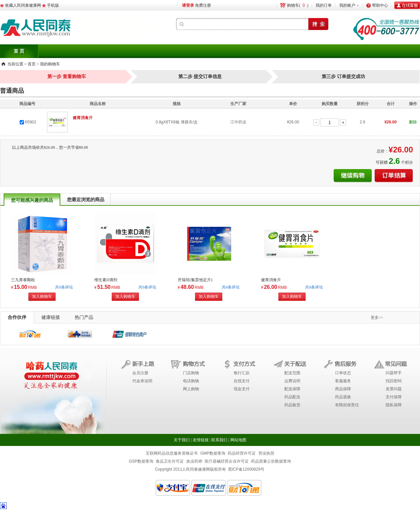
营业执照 (266, 453)
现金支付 (242, 389)
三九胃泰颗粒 (23, 280)
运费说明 (292, 381)
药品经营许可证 (242, 453)
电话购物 (191, 381)
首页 (32, 64)
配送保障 (292, 389)
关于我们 (182, 440)
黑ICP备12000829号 (246, 469)
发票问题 (394, 389)
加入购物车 (42, 297)
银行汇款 (242, 373)
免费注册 (203, 5)
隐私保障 (394, 405)
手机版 (53, 5)
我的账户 (347, 5)
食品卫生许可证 (170, 461)
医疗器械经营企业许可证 (227, 461)
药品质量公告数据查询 (271, 461)
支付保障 (394, 397)
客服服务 (343, 381)
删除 (413, 122)
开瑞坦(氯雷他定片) (195, 280)
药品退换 (343, 397)
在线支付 (242, 381)
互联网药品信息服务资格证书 (172, 453)
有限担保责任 (347, 405)
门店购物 (191, 373)
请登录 (188, 5)
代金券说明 (142, 381)
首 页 (19, 51)
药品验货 (292, 405)
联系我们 (219, 440)
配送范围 (292, 373)
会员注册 (140, 373)
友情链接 (201, 440)
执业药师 (194, 461)
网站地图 (238, 440)
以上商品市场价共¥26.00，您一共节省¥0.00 (50, 147)
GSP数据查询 (141, 461)
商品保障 (343, 389)
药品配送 (292, 397)
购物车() (298, 5)
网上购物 (191, 389)
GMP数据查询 (213, 453)
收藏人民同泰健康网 (23, 5)
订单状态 (343, 373)
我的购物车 (50, 64)
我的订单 (324, 5)
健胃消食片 (271, 280)
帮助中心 (380, 5)
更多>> (377, 318)
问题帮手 (394, 373)
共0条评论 (64, 287)
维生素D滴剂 (106, 280)
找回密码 (394, 381)
